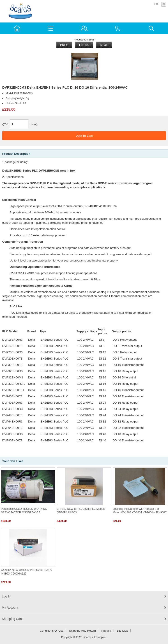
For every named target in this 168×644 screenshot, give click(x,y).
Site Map (122, 631)
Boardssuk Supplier (95, 637)
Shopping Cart (12, 619)
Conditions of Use (52, 631)
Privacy (106, 631)
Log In (6, 596)
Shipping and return (82, 631)
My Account (10, 608)
